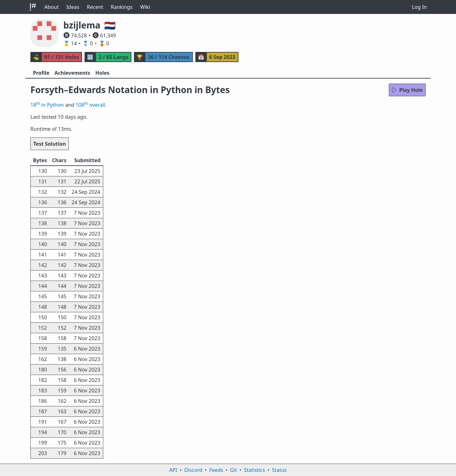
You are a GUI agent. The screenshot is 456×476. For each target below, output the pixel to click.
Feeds (216, 470)
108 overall (90, 105)
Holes (102, 73)
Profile (41, 73)
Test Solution (50, 144)
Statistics (254, 470)
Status (279, 470)
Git (234, 470)
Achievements (72, 73)
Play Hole (407, 90)
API (173, 470)
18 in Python (47, 105)
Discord (193, 470)
